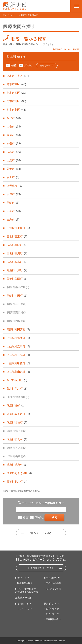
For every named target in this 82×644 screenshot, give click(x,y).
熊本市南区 (16, 101)
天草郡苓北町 (17, 482)
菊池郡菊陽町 (17, 279)
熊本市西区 (16, 93)
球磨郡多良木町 (18, 414)
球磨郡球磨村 (17, 465)
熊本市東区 (16, 84)
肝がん (40, 518)
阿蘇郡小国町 (17, 296)
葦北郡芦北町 (17, 389)
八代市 (14, 118)
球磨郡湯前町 (17, 422)
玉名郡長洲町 (17, 253)
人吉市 (14, 127)
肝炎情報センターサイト (41, 568)
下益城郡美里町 (18, 228)
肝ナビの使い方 (52, 578)
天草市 (14, 211)
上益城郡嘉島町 (18, 346)
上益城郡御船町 (18, 338)
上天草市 (15, 186)
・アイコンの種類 (52, 583)
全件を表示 (45, 66)
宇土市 (13, 177)
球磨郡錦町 (16, 406)
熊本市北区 (16, 110)
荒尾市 (14, 135)
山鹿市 (14, 160)
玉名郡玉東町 (17, 236)
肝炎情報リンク (23, 604)
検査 (26, 518)
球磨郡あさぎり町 (20, 473)
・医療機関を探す (24, 583)
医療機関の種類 (23, 598)
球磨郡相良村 (17, 439)
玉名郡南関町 (17, 245)
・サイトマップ (51, 614)
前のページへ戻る (41, 533)
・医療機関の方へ (52, 619)
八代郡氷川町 (17, 380)
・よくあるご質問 (52, 589)
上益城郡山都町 (18, 372)
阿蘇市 (13, 203)
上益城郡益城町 (18, 355)
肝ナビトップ (8, 15)
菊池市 (14, 169)
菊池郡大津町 (17, 270)
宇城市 (14, 194)
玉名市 (14, 152)
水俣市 (14, 143)
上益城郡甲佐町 (18, 363)
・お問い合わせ (51, 609)
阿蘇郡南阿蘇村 (18, 329)
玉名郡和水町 (17, 262)
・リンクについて (24, 609)
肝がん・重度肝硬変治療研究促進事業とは (27, 590)
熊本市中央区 (18, 76)
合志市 (13, 220)
